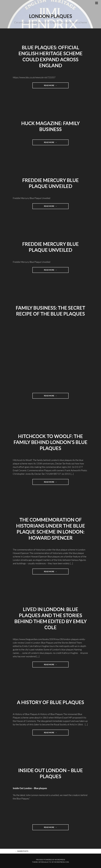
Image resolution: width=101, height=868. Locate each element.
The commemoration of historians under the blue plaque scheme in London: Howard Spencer (51, 529)
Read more (54, 86)
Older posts (22, 851)
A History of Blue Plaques (50, 702)
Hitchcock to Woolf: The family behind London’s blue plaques (50, 442)
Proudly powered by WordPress (51, 860)
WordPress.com (62, 862)
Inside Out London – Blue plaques (30, 788)
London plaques (51, 16)
